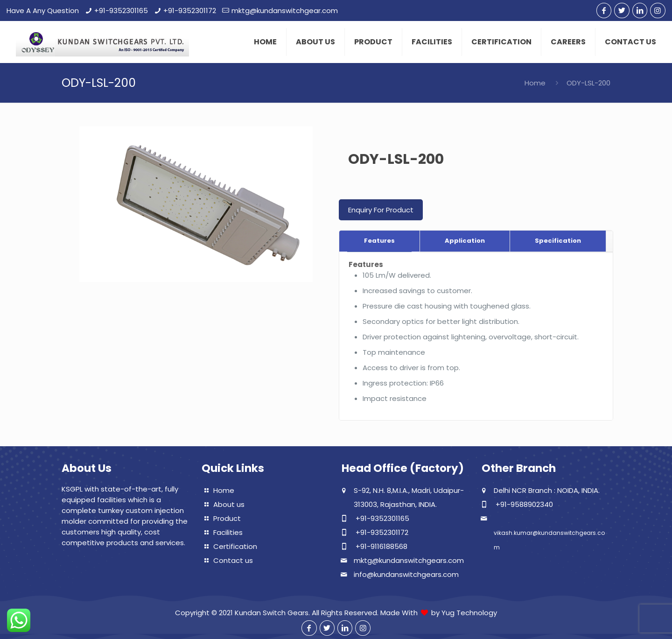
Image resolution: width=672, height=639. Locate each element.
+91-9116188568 (381, 546)
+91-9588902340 (524, 504)
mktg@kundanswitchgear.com (285, 11)
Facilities (228, 532)
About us (229, 504)
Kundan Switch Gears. (272, 613)
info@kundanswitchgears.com (406, 574)
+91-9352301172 (190, 11)
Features (379, 241)
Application (465, 241)
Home (535, 83)
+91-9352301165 (121, 11)
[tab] (380, 241)
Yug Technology (469, 613)
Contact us (233, 560)
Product (227, 518)
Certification (235, 546)
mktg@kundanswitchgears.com (409, 560)
